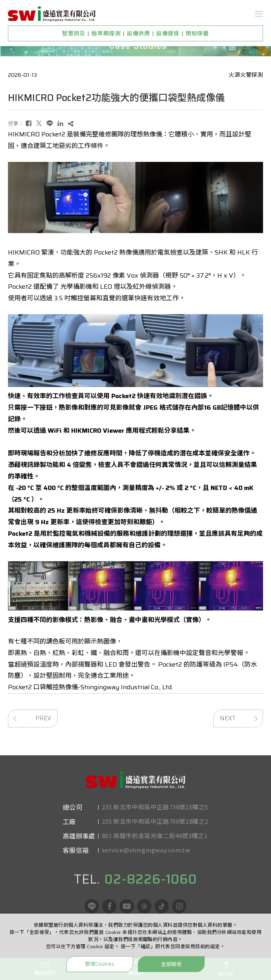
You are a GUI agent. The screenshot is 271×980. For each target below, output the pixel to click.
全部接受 (171, 964)
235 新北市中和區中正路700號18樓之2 (155, 834)
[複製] (71, 123)
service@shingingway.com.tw (146, 862)
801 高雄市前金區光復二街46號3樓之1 (155, 848)
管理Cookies (100, 964)
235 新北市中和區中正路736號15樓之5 (155, 820)
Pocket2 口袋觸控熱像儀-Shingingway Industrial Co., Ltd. (90, 687)
